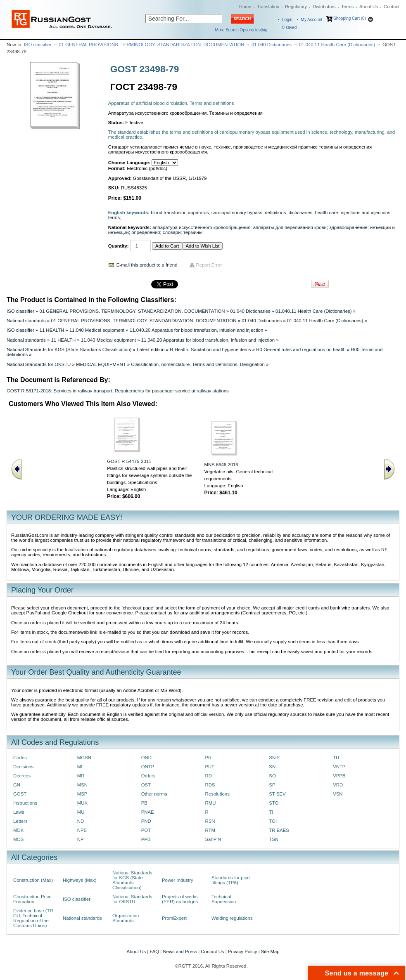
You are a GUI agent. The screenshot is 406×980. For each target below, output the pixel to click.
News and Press (180, 952)
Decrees (22, 776)
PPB (146, 839)
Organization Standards (126, 918)
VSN (338, 794)
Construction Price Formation (32, 899)
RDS (210, 785)
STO (274, 803)
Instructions (25, 803)
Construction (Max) (33, 880)
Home (245, 7)
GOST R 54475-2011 (129, 461)
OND (146, 758)
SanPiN (213, 839)
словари (172, 232)
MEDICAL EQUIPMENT (101, 364)
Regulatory (296, 7)
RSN (210, 821)
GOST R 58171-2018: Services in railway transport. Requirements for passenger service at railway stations (118, 391)
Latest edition (151, 349)
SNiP (274, 758)
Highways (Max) (80, 880)
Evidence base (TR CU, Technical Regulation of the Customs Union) (33, 918)
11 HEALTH (52, 330)
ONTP (148, 767)
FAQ (154, 952)
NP (81, 839)
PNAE (148, 812)
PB (144, 803)
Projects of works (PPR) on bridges (180, 899)
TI (271, 812)
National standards (26, 321)
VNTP (339, 767)
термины (193, 232)
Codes (20, 758)
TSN (274, 839)
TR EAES (279, 830)
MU (81, 812)
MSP (82, 794)
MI (80, 767)
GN (17, 785)
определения (146, 232)
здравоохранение (348, 227)
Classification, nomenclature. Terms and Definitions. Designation (198, 364)
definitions (275, 213)
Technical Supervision (224, 899)
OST (146, 785)
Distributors (324, 7)
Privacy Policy (243, 952)
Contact (392, 7)
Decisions (23, 767)
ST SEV (277, 794)
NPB (82, 830)
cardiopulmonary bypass (237, 213)
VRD (338, 785)
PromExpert (174, 918)
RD (208, 776)
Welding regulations (232, 918)
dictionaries (300, 213)
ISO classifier (38, 45)
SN (272, 767)
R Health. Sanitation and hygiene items (210, 349)
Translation (268, 7)
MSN (82, 785)
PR (208, 758)
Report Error (209, 265)
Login (287, 20)
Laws (19, 812)
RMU (210, 803)
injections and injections (366, 213)
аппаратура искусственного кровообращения (201, 227)
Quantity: (119, 246)
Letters (20, 821)
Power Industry (178, 880)
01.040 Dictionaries (272, 45)
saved (289, 27)
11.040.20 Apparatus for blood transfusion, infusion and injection (196, 330)
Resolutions (217, 794)
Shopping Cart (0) (350, 18)
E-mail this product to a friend (147, 265)
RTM (210, 830)
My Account (312, 20)
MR (81, 776)
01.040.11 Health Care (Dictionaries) (337, 45)
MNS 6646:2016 (221, 465)
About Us (369, 7)
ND (81, 821)
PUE (210, 767)
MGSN (84, 758)
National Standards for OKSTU (39, 364)
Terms (347, 7)
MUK (82, 803)
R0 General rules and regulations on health (301, 349)
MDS (18, 839)
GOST (20, 794)
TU (336, 758)
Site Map (270, 952)
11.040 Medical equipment (97, 330)
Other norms (154, 794)
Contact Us (212, 952)
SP (272, 785)
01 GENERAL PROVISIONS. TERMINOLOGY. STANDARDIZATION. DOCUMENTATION (151, 45)
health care (326, 213)
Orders (148, 776)
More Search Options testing (241, 30)
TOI (273, 821)
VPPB (339, 776)
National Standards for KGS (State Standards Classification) (69, 349)
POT (146, 830)
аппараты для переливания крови (290, 227)
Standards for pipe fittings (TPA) (231, 880)
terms (114, 217)
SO (272, 776)
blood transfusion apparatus (180, 213)
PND (146, 821)
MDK (18, 830)
